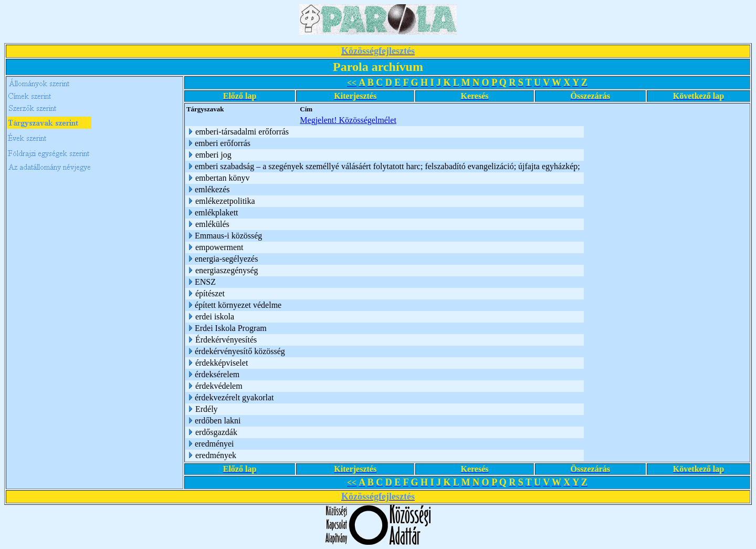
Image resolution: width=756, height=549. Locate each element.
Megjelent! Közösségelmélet (348, 120)
